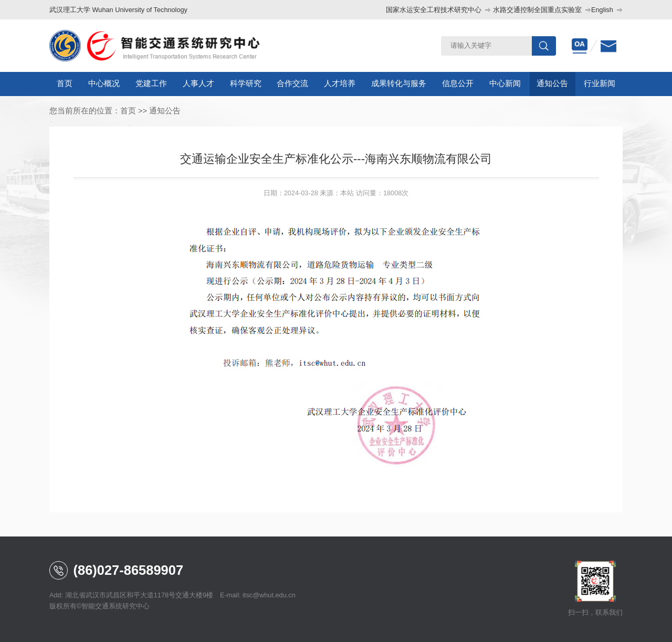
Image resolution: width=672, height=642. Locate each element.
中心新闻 (505, 83)
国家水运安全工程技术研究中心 (434, 10)
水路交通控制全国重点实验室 (537, 10)
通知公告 (552, 83)
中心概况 (104, 83)
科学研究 (246, 83)
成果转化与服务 (399, 83)
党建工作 (151, 83)
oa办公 (580, 46)
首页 (65, 83)
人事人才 (198, 83)
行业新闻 (600, 83)
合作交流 (292, 83)
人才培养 (340, 83)
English (602, 10)
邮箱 (608, 46)
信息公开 (458, 83)
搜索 (544, 46)
